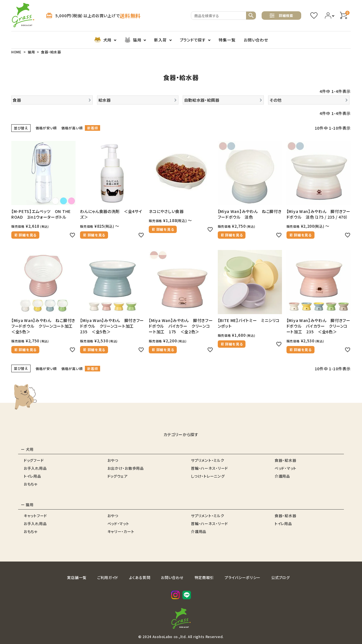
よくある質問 (140, 577)
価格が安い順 (46, 128)
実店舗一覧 (77, 577)
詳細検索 (281, 15)
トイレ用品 (33, 476)
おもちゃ (31, 484)
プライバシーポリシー (243, 577)
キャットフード (35, 516)
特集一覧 (227, 40)
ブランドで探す (193, 40)
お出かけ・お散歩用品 (126, 468)
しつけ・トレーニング (208, 476)
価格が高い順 (72, 128)
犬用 (103, 40)
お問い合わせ (256, 40)
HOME (16, 52)
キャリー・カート (121, 531)
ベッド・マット (285, 468)
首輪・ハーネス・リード (209, 468)
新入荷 (160, 40)
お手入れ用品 (35, 468)
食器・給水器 (285, 460)
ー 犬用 (27, 449)
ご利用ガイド (108, 577)
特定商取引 (204, 577)
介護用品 (282, 476)
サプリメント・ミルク (207, 460)
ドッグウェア (118, 476)
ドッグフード (34, 460)
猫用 (133, 40)
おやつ (113, 460)
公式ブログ (281, 577)
